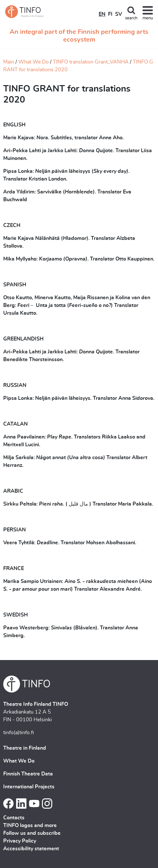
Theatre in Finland (25, 748)
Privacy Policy (20, 841)
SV (118, 14)
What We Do (34, 62)
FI (110, 14)
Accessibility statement (31, 849)
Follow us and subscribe (32, 833)
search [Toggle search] (131, 18)
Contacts (14, 818)
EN (102, 14)
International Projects (29, 787)
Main (9, 62)
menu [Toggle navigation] (148, 18)
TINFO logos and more (30, 825)
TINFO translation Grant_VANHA (91, 62)
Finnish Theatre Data (28, 774)
